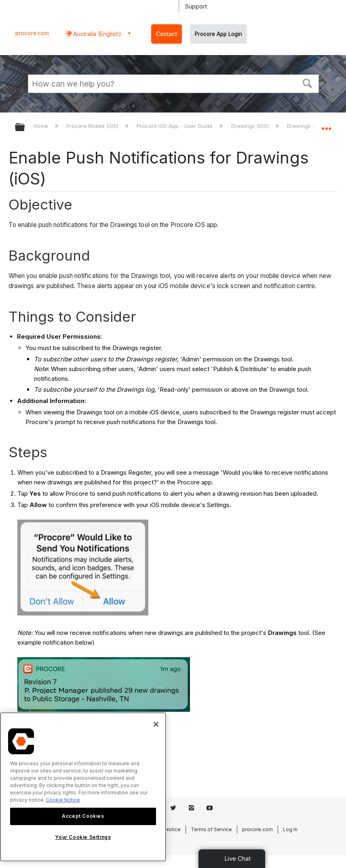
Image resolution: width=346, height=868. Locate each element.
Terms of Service (211, 829)
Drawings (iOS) (251, 126)
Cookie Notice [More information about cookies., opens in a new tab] (63, 800)
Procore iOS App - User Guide (175, 126)
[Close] (156, 724)
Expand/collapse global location (326, 125)
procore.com (32, 33)
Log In (290, 829)
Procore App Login (218, 34)
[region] (83, 787)
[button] (308, 83)
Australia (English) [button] (96, 34)
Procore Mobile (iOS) (93, 126)
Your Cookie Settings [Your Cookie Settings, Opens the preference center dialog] (83, 837)
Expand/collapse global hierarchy (25, 128)
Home (42, 126)
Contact (167, 34)
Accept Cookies (83, 816)
